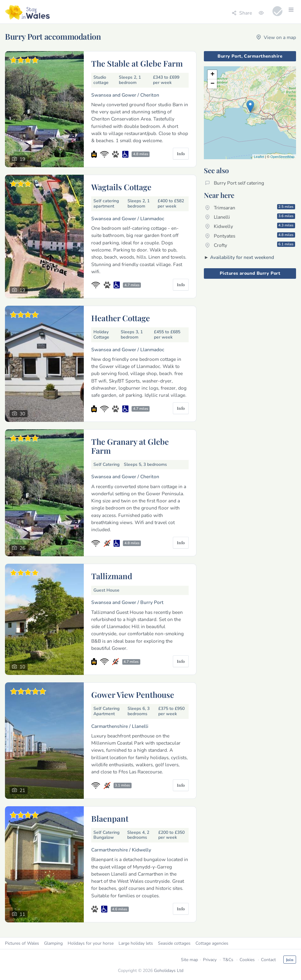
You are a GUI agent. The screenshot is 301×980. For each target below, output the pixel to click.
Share (242, 13)
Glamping (53, 943)
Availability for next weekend (242, 257)
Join (290, 960)
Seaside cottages (174, 943)
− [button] (212, 84)
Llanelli (250, 217)
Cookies (247, 960)
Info (181, 153)
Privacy (210, 960)
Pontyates (250, 236)
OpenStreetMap (282, 157)
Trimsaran (250, 208)
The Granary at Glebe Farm (130, 446)
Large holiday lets (136, 943)
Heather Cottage (121, 318)
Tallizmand (112, 576)
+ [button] (212, 75)
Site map (189, 960)
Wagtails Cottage (121, 187)
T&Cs (228, 960)
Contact (268, 960)
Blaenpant (110, 818)
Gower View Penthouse (133, 694)
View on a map (276, 37)
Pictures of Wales (22, 943)
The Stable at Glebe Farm (137, 63)
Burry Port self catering (235, 183)
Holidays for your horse (91, 943)
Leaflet (259, 157)
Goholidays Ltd (169, 971)
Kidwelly (250, 226)
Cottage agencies (212, 943)
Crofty (250, 245)
